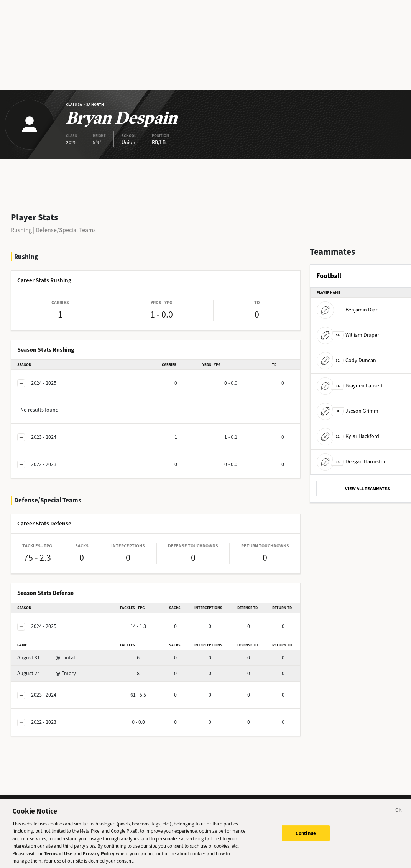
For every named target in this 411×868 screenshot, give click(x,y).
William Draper (348, 335)
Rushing (21, 230)
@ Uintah (47, 658)
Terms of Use (58, 857)
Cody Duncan (346, 360)
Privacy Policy (99, 857)
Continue (306, 836)
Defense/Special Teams (66, 230)
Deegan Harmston (352, 462)
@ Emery (47, 673)
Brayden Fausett (350, 386)
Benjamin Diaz (347, 310)
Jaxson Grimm (348, 411)
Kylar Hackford (348, 436)
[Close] (399, 814)
